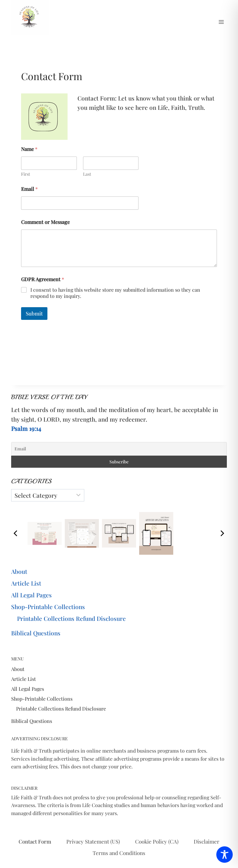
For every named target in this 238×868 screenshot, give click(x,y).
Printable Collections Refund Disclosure (71, 618)
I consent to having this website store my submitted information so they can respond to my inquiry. (115, 293)
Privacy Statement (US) (93, 841)
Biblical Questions (36, 633)
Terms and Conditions (119, 853)
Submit (34, 313)
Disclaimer (207, 841)
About (19, 571)
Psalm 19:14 (26, 428)
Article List (26, 583)
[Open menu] (221, 22)
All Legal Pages (31, 595)
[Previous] (16, 533)
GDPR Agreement (43, 279)
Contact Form (35, 841)
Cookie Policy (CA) (157, 841)
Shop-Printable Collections (48, 607)
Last (87, 174)
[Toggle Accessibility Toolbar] (225, 855)
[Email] (119, 449)
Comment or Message (45, 222)
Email (29, 189)
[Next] (222, 533)
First (26, 174)
